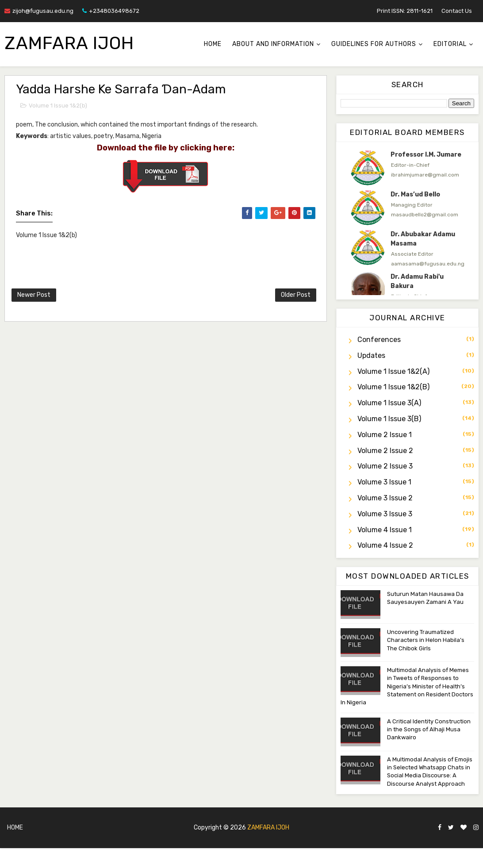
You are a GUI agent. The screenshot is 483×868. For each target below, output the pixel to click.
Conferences (379, 340)
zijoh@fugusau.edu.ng (39, 11)
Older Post (296, 295)
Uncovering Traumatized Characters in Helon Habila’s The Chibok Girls (426, 640)
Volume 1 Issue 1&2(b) (58, 106)
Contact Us (457, 11)
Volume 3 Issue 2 (385, 498)
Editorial (450, 44)
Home (213, 44)
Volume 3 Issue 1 (384, 482)
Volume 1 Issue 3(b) (389, 419)
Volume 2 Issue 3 (385, 466)
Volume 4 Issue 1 (385, 530)
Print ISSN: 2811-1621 (405, 11)
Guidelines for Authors (374, 44)
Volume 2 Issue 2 (385, 451)
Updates (371, 355)
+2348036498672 (111, 11)
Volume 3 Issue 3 (385, 514)
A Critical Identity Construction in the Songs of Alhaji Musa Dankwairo (429, 729)
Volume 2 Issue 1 (385, 435)
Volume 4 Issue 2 (385, 545)
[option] (407, 168)
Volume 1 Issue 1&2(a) (393, 371)
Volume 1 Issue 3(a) (389, 403)
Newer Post (34, 295)
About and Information (273, 44)
